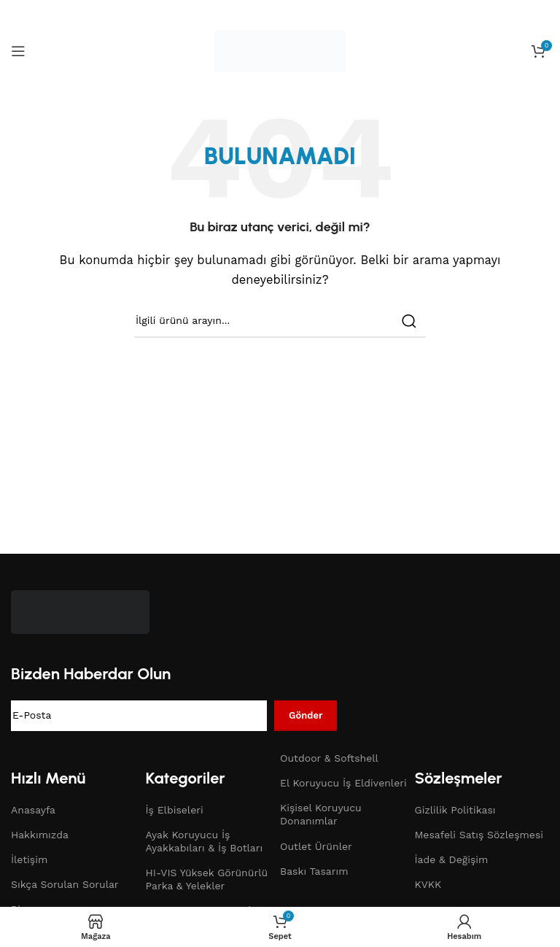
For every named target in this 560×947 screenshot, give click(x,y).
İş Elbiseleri (175, 810)
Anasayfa (33, 810)
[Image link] (80, 611)
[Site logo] (280, 50)
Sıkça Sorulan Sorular (65, 884)
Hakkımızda (40, 835)
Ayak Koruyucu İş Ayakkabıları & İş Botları (205, 841)
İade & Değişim (452, 859)
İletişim (29, 859)
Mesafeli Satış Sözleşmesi (479, 835)
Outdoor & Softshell (329, 758)
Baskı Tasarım (314, 871)
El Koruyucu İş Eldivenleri (343, 783)
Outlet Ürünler (316, 846)
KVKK (428, 884)
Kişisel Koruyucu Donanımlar (321, 814)
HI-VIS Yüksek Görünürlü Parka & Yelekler (207, 879)
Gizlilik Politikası (455, 810)
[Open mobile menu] (18, 51)
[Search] (280, 321)
